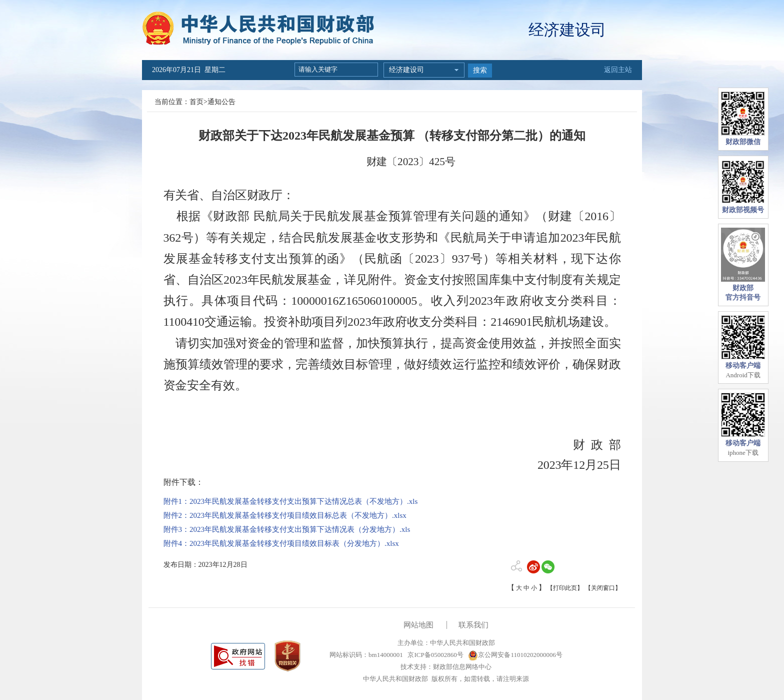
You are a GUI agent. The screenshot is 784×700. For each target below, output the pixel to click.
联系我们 (473, 625)
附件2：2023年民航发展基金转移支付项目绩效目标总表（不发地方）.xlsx (285, 515)
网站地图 (418, 625)
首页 (196, 102)
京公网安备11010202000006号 (515, 655)
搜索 (480, 70)
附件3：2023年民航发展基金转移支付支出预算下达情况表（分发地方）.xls (287, 529)
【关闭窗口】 (603, 588)
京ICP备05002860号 (434, 655)
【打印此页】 (565, 588)
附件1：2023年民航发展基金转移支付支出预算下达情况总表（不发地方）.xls (291, 501)
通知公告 (221, 102)
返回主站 (618, 70)
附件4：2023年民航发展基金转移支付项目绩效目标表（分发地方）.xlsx (281, 543)
